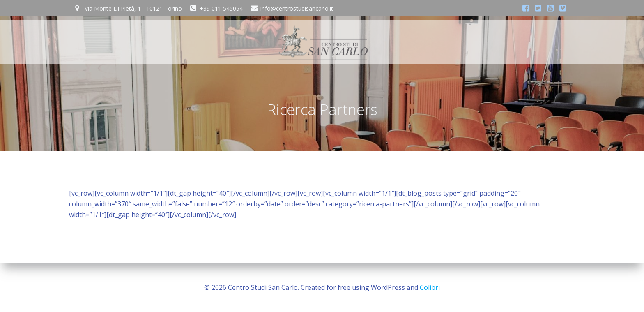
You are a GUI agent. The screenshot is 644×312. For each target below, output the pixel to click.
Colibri (430, 287)
